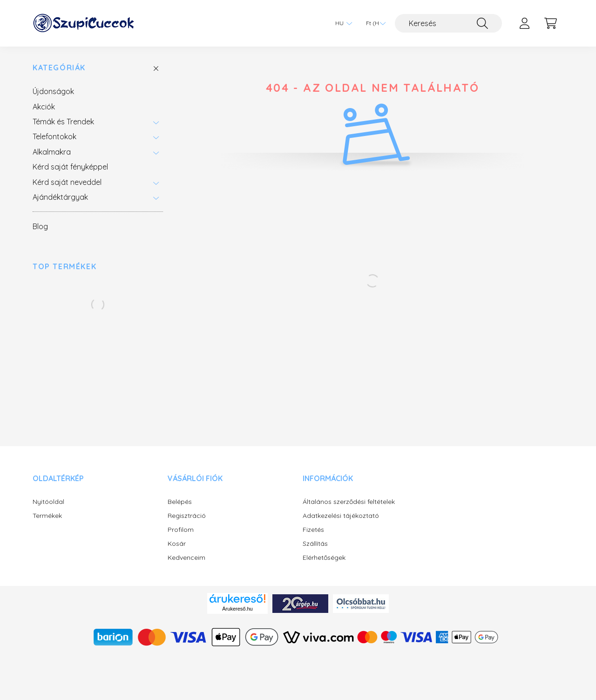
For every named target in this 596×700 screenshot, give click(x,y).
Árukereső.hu (237, 609)
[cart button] (550, 23)
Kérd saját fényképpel (70, 167)
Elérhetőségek (324, 558)
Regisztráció (187, 516)
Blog (40, 226)
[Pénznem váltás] (373, 23)
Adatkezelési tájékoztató (341, 516)
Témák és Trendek (63, 122)
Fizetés (313, 530)
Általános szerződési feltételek (349, 502)
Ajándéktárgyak (60, 197)
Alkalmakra (52, 152)
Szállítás (315, 544)
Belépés (180, 502)
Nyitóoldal (48, 502)
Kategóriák (59, 68)
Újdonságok (53, 91)
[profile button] (524, 23)
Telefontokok (54, 136)
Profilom (181, 530)
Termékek (47, 516)
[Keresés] (448, 23)
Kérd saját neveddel (67, 182)
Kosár (177, 544)
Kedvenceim (186, 558)
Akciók (44, 107)
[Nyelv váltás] (341, 23)
